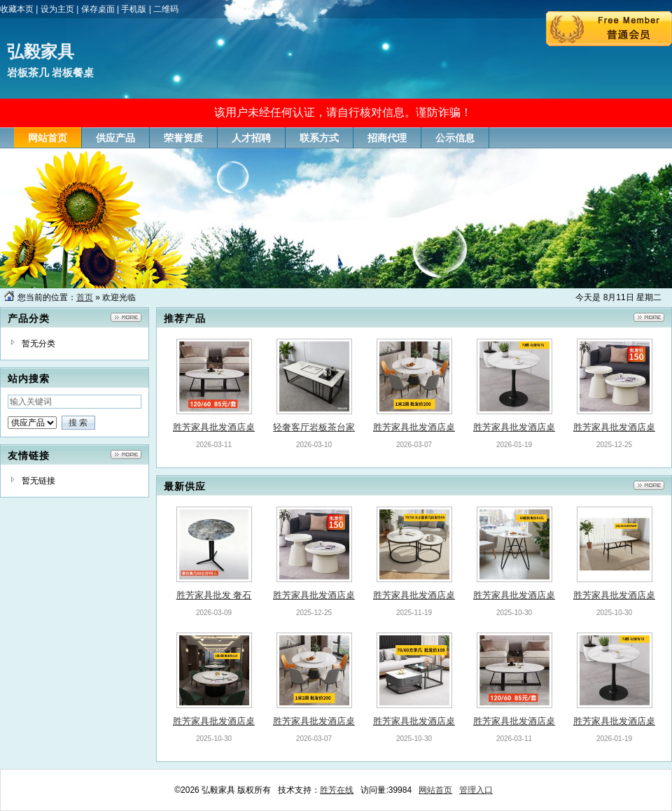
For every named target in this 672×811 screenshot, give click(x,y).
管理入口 (476, 790)
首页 (85, 297)
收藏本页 (17, 9)
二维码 (166, 9)
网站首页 (435, 790)
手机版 (134, 9)
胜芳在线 (337, 790)
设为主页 (57, 9)
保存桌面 (98, 9)
